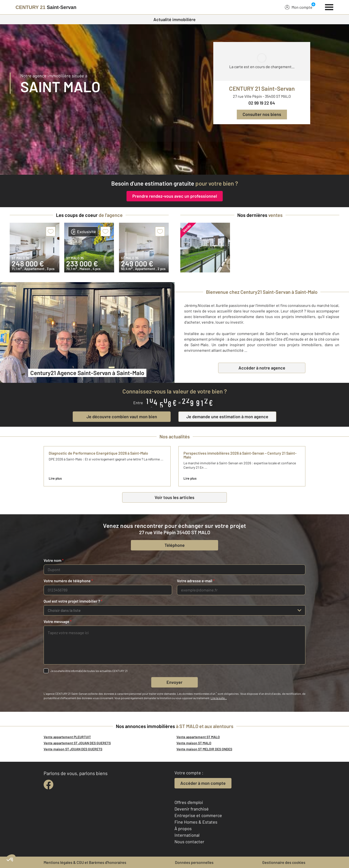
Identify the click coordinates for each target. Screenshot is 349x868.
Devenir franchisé (192, 809)
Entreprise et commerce (198, 815)
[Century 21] (46, 7)
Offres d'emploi (189, 802)
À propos (183, 828)
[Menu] (329, 7)
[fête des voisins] (174, 158)
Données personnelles (194, 862)
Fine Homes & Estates (196, 822)
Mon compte (299, 7)
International (187, 835)
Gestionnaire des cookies (284, 862)
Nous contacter (189, 842)
